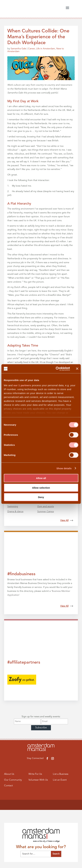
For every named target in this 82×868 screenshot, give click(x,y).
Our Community (13, 780)
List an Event (60, 780)
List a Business (61, 774)
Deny (41, 497)
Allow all (41, 478)
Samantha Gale (18, 49)
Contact (8, 786)
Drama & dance (15, 512)
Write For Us (35, 774)
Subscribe (41, 728)
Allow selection (41, 488)
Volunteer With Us (38, 780)
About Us (9, 774)
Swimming (13, 507)
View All (67, 521)
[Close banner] (77, 369)
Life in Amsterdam (46, 49)
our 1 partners (22, 385)
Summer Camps (46, 512)
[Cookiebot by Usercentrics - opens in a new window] (56, 369)
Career (31, 49)
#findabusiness (21, 574)
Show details (64, 468)
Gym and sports (46, 507)
